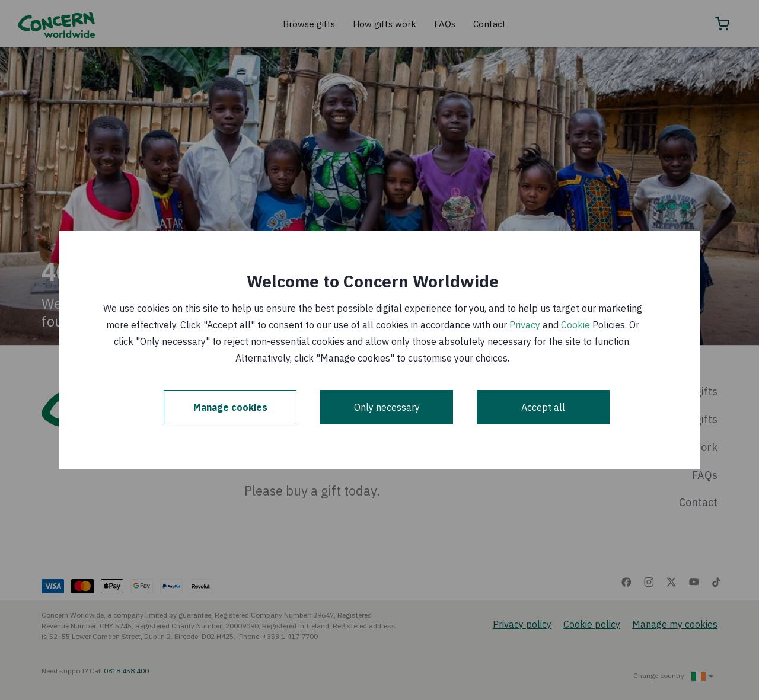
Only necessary (387, 407)
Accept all (543, 407)
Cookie (575, 325)
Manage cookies (230, 407)
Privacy (525, 325)
